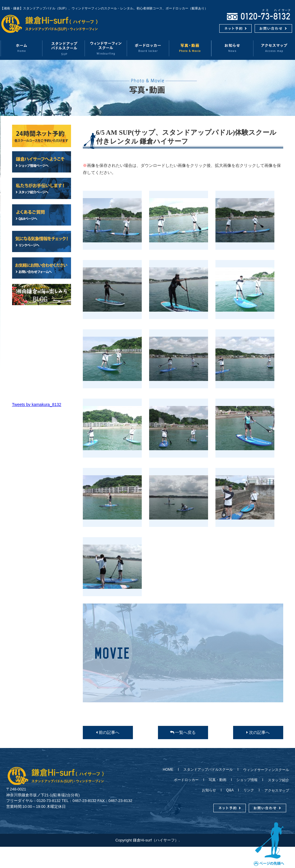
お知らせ (232, 48)
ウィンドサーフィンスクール (106, 48)
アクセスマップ (275, 790)
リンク (249, 790)
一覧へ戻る (183, 732)
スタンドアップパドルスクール (208, 770)
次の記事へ (258, 732)
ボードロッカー (148, 48)
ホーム (21, 48)
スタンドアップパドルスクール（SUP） (64, 48)
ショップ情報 (247, 780)
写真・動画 (190, 48)
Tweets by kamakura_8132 (37, 405)
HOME (170, 770)
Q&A (230, 790)
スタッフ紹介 (277, 780)
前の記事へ (108, 732)
